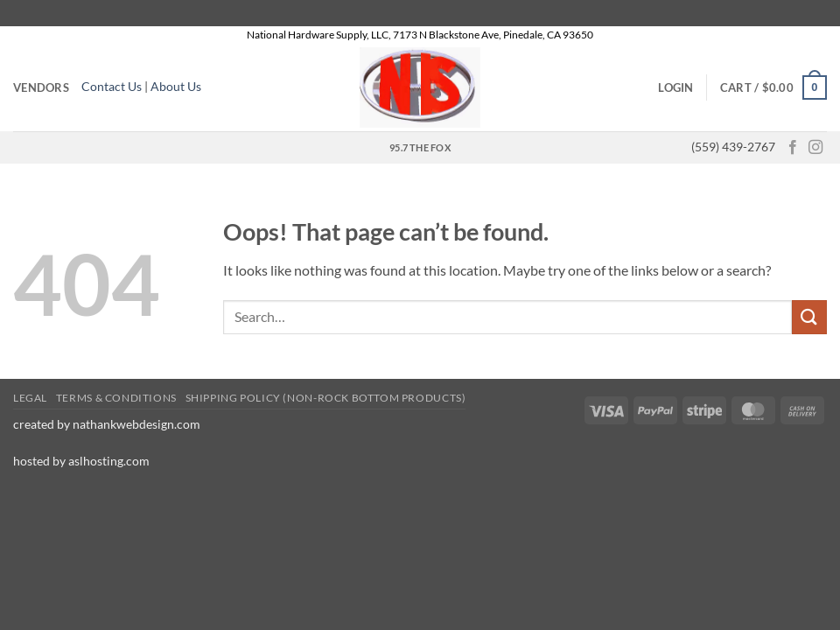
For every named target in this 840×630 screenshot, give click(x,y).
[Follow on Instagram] (815, 148)
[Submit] (809, 317)
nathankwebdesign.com (138, 424)
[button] (675, 87)
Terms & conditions (116, 398)
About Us (177, 87)
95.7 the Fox (420, 147)
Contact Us (112, 87)
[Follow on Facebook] (793, 148)
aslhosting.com (109, 461)
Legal (30, 398)
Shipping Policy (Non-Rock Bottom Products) (326, 398)
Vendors (41, 87)
